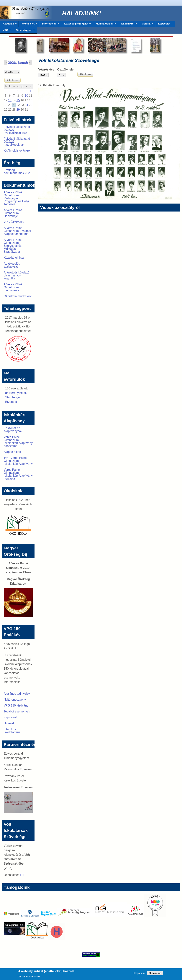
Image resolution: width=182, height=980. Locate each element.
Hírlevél (9, 723)
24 (26, 105)
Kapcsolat (164, 24)
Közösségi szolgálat (76, 25)
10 (26, 96)
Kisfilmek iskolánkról (17, 151)
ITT (22, 875)
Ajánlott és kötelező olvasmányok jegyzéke (17, 275)
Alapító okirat (12, 452)
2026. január (18, 63)
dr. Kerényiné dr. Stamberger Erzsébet (16, 397)
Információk (49, 25)
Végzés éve (46, 69)
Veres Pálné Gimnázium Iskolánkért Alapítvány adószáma (18, 441)
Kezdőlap (8, 25)
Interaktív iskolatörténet (13, 731)
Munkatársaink (105, 25)
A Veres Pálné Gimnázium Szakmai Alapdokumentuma (17, 231)
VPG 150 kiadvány (16, 705)
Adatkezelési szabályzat (12, 265)
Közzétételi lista (14, 258)
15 (18, 100)
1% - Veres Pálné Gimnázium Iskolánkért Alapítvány (18, 461)
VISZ (6, 31)
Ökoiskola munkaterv (18, 296)
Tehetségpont (24, 31)
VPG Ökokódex (14, 222)
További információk (29, 978)
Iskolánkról (128, 25)
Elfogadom (139, 974)
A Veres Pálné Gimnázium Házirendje (13, 213)
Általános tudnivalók (17, 694)
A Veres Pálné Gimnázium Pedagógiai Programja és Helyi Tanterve (16, 198)
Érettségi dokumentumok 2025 (18, 172)
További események (17, 711)
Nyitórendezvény (15, 700)
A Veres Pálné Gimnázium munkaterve (13, 287)
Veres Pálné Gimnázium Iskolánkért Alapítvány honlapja (18, 474)
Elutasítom (155, 974)
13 (10, 100)
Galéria (146, 25)
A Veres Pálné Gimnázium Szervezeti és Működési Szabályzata (13, 246)
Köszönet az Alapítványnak (13, 430)
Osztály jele (65, 69)
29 (18, 110)
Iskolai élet (28, 25)
